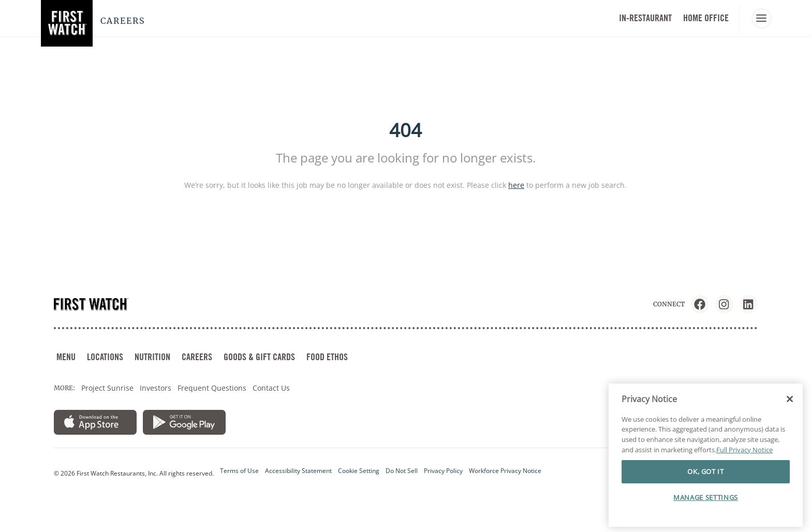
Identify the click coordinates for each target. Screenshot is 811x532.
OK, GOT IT (706, 471)
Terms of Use (239, 471)
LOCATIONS (105, 357)
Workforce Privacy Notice (505, 471)
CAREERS (197, 357)
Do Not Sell (402, 471)
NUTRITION (152, 357)
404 (405, 130)
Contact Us (271, 388)
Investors (156, 388)
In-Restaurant (645, 18)
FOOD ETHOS (327, 357)
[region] (706, 455)
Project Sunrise (107, 388)
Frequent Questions (212, 388)
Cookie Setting (359, 471)
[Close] (790, 399)
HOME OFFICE (706, 18)
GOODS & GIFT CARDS (259, 357)
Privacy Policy (443, 471)
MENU (66, 357)
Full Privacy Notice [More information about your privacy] (744, 450)
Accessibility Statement (298, 471)
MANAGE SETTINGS (706, 497)
